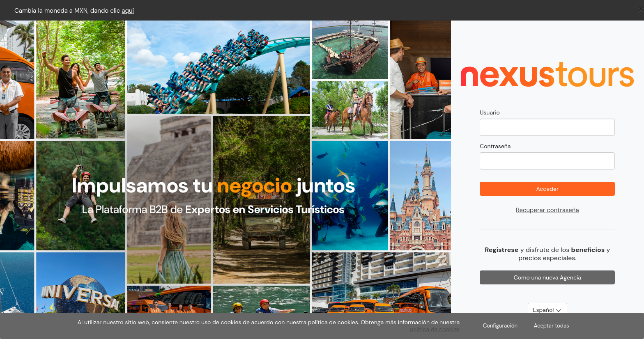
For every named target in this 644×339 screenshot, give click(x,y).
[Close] (641, 9)
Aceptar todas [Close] (552, 326)
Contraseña (495, 146)
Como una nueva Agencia (547, 277)
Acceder (547, 189)
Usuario (490, 112)
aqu (127, 11)
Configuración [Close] (500, 326)
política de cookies (435, 329)
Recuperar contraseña (547, 210)
